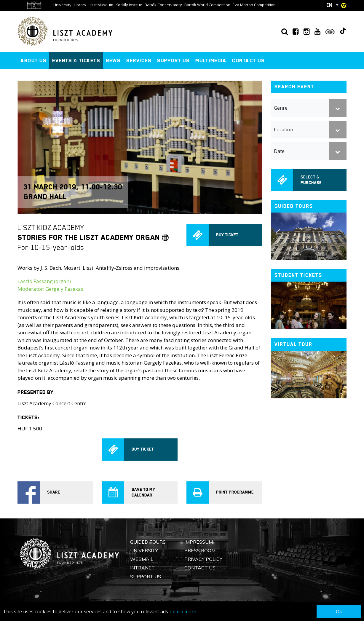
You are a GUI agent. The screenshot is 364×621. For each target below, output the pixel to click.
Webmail (142, 559)
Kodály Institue (129, 5)
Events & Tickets (76, 60)
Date (279, 151)
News (113, 60)
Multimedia (211, 60)
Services (139, 60)
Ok (339, 612)
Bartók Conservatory (163, 5)
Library (80, 5)
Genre (281, 108)
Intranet (142, 568)
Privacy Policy (203, 559)
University (62, 5)
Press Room (200, 550)
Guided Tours (148, 542)
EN (329, 5)
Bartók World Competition (207, 5)
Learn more (183, 612)
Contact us (248, 60)
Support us (173, 60)
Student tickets (298, 275)
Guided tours (294, 206)
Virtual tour (293, 344)
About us (33, 60)
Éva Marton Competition (254, 5)
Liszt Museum (101, 5)
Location (284, 130)
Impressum (199, 542)
